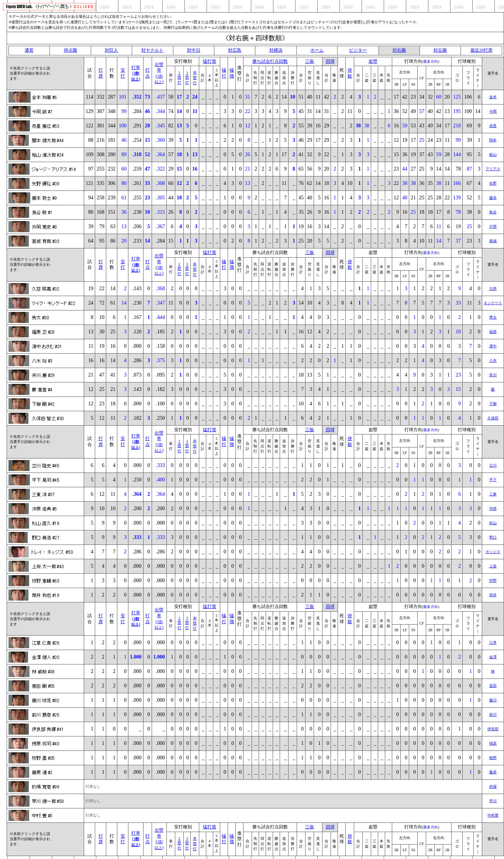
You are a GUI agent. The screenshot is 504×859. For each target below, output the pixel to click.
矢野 (493, 183)
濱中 (493, 346)
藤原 (493, 772)
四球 (330, 61)
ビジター (358, 50)
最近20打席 (481, 50)
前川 (493, 714)
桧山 (493, 154)
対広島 (235, 50)
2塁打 (179, 78)
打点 (148, 73)
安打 (123, 73)
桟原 (493, 743)
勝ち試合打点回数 (270, 61)
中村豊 (493, 815)
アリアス (493, 169)
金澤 (493, 657)
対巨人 (111, 50)
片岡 (493, 226)
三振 (310, 61)
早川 (493, 801)
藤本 (493, 198)
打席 (101, 73)
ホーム (317, 50)
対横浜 (276, 50)
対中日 (194, 50)
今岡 (493, 111)
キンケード (493, 303)
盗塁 (373, 61)
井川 (493, 375)
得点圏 (70, 50)
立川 (493, 465)
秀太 (493, 317)
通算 (29, 50)
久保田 (493, 418)
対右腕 (399, 50)
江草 (493, 642)
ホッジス (493, 552)
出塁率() (159, 73)
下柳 (493, 404)
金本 (493, 97)
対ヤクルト (152, 50)
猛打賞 (210, 61)
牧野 (493, 758)
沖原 (493, 508)
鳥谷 (493, 212)
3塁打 (187, 78)
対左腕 (440, 50)
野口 (493, 537)
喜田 (493, 686)
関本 (493, 140)
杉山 (493, 523)
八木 (493, 360)
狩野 (493, 580)
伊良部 (493, 729)
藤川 (493, 700)
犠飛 (232, 73)
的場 (493, 786)
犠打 (224, 73)
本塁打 (195, 78)
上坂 (493, 566)
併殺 (350, 73)
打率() (136, 73)
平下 (493, 480)
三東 (493, 494)
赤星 (493, 126)
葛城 (493, 241)
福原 (493, 332)
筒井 (493, 595)
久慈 (493, 288)
